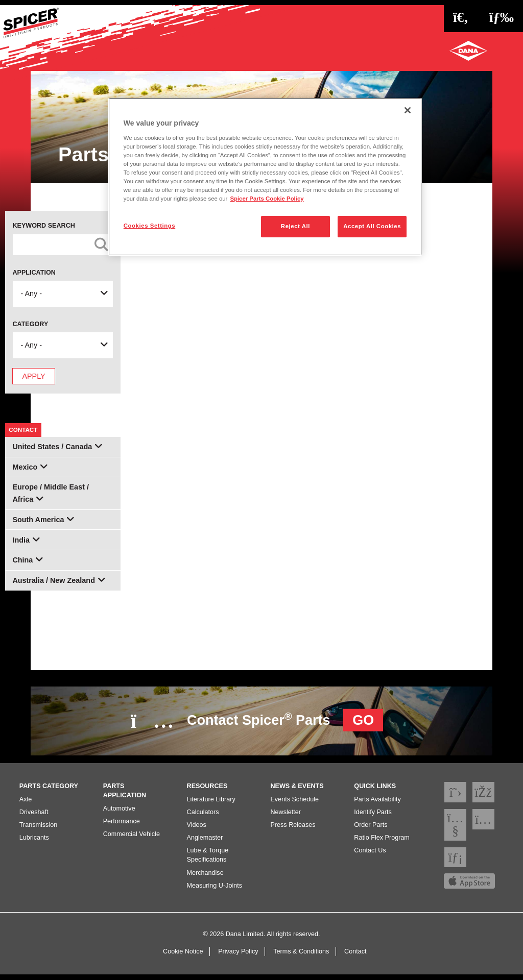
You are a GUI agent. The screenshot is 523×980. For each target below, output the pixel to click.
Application (34, 273)
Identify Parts (373, 817)
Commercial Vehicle (132, 839)
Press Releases (293, 830)
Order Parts (371, 830)
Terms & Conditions (301, 957)
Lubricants (34, 843)
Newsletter (286, 817)
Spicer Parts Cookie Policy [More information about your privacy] (267, 199)
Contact (355, 957)
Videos (197, 830)
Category (30, 324)
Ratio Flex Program (382, 843)
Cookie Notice (183, 957)
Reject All (295, 226)
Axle (26, 804)
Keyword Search (43, 226)
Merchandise (205, 878)
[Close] (408, 110)
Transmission (38, 830)
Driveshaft (34, 817)
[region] (265, 177)
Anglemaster (205, 843)
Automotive (119, 814)
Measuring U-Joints (215, 891)
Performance (122, 826)
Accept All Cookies (372, 226)
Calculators (203, 817)
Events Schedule (294, 804)
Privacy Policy (238, 957)
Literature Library (211, 804)
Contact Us (370, 856)
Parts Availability (377, 804)
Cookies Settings (149, 226)
